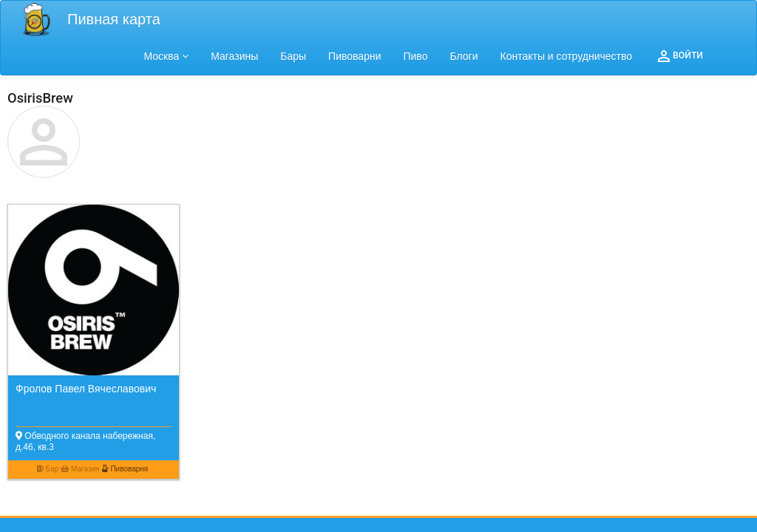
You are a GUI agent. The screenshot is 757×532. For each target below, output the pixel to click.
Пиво (415, 56)
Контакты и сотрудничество (567, 56)
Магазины (234, 56)
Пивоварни (354, 56)
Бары (293, 56)
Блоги (464, 56)
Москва (167, 56)
